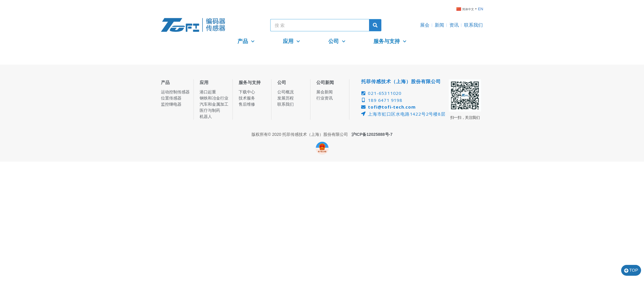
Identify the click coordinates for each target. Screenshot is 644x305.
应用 (292, 41)
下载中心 (247, 92)
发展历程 (286, 98)
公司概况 (286, 92)
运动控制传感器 (175, 92)
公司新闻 (325, 82)
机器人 (206, 116)
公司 (337, 41)
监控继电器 (171, 104)
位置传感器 (171, 98)
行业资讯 (324, 98)
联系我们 (473, 25)
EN (480, 9)
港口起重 (208, 92)
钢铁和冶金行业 (214, 98)
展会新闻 (324, 92)
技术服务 (247, 98)
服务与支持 (390, 41)
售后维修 (247, 104)
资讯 (454, 25)
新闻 (439, 25)
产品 (246, 41)
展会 (425, 25)
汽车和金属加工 (214, 104)
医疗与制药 (210, 110)
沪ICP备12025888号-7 (372, 134)
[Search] (375, 25)
